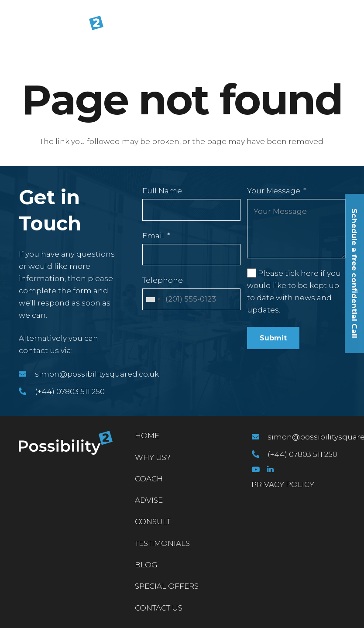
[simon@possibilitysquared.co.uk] (27, 374)
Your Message (274, 191)
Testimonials (162, 543)
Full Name (162, 191)
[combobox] (153, 299)
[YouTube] (256, 469)
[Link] (55, 28)
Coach (149, 479)
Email (153, 236)
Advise (149, 500)
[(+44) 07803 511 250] (27, 391)
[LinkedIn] (270, 469)
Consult (153, 522)
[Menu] (351, 28)
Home (147, 436)
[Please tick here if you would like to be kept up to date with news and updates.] (251, 273)
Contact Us (159, 608)
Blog (146, 565)
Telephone (163, 280)
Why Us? (153, 457)
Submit (273, 338)
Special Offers (167, 586)
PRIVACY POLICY (283, 484)
